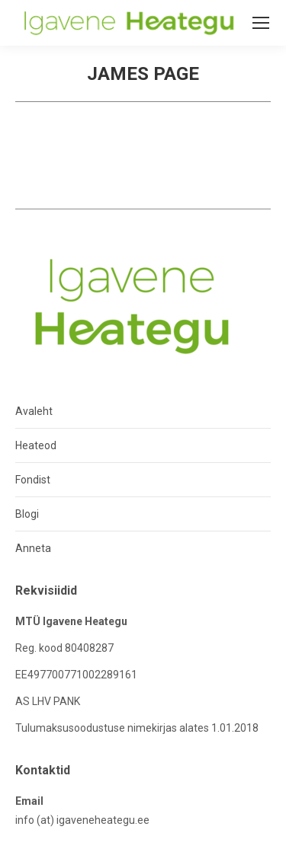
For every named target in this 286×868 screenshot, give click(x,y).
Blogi (27, 514)
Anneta (33, 548)
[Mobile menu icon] (261, 23)
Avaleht (34, 411)
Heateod (36, 445)
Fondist (33, 480)
